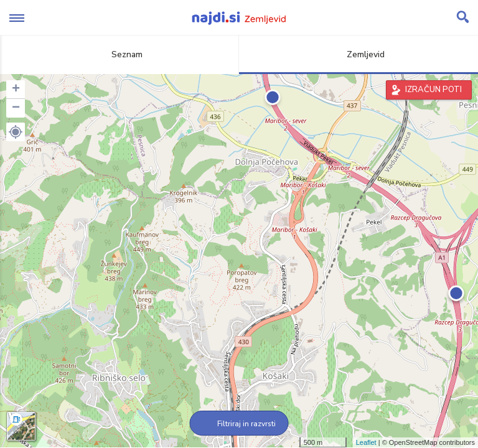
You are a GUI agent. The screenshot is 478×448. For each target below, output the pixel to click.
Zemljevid (358, 54)
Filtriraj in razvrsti (239, 424)
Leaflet (366, 442)
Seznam (120, 54)
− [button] (16, 108)
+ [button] (16, 90)
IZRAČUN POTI (433, 90)
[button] (16, 132)
